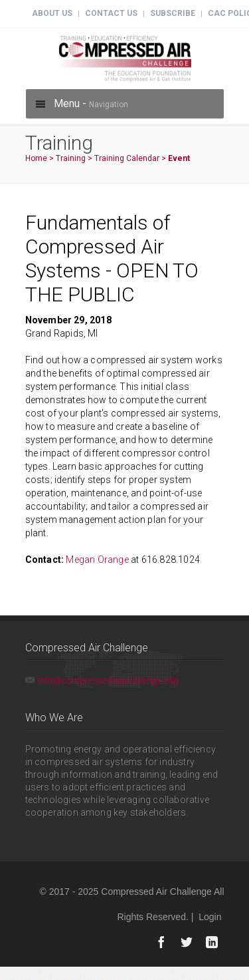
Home (36, 158)
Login (210, 917)
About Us (52, 13)
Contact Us (111, 13)
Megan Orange (97, 560)
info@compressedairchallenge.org (109, 681)
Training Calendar (127, 158)
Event (179, 158)
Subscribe (173, 13)
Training (71, 158)
